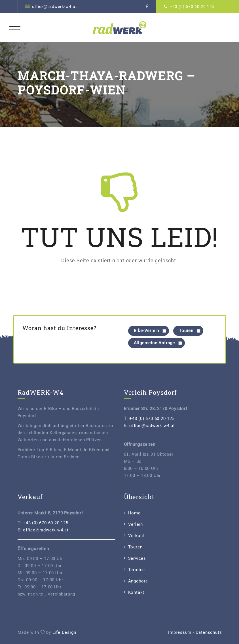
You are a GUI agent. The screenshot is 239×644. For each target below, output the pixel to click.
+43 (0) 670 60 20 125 (192, 7)
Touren (135, 547)
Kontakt (136, 592)
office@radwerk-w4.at (55, 7)
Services (137, 558)
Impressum (180, 632)
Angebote (138, 581)
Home (134, 513)
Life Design (64, 632)
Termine (137, 570)
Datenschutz (209, 632)
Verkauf (136, 536)
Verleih (136, 524)
